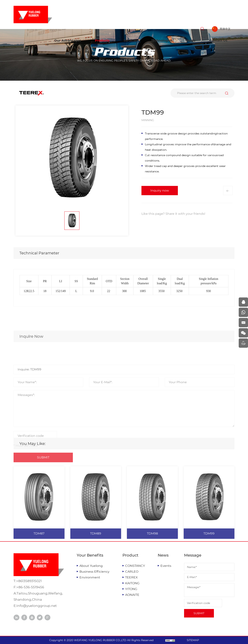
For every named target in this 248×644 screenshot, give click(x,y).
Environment (90, 577)
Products (102, 41)
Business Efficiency (94, 572)
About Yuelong (91, 566)
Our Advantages (68, 41)
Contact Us (218, 41)
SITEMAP (193, 640)
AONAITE (132, 595)
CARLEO (132, 572)
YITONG (131, 589)
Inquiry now (160, 190)
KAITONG (132, 583)
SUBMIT (199, 613)
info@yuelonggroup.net (37, 606)
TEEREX (131, 577)
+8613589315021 (29, 581)
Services (130, 41)
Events (166, 566)
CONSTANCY (135, 566)
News (191, 41)
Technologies (162, 41)
